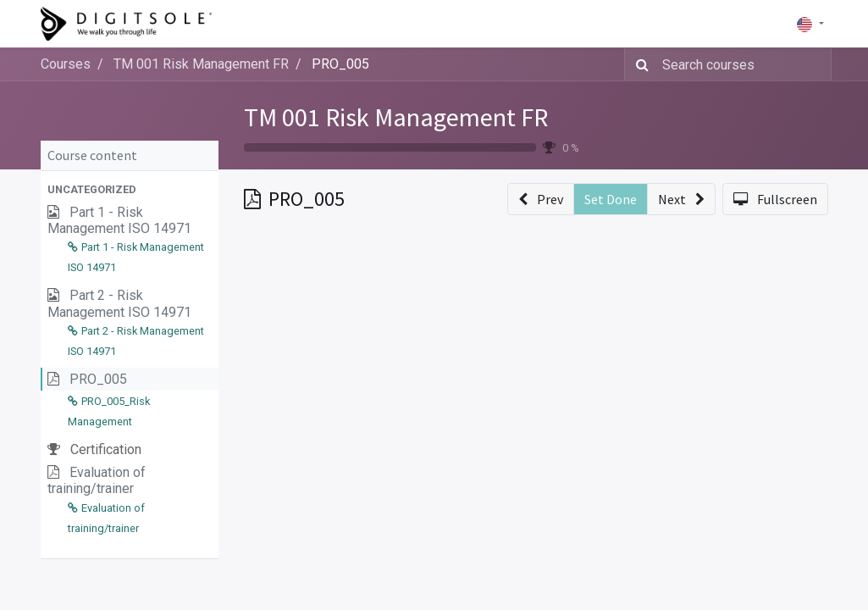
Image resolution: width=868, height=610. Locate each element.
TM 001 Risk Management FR (396, 117)
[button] (130, 189)
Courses (66, 64)
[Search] (639, 64)
